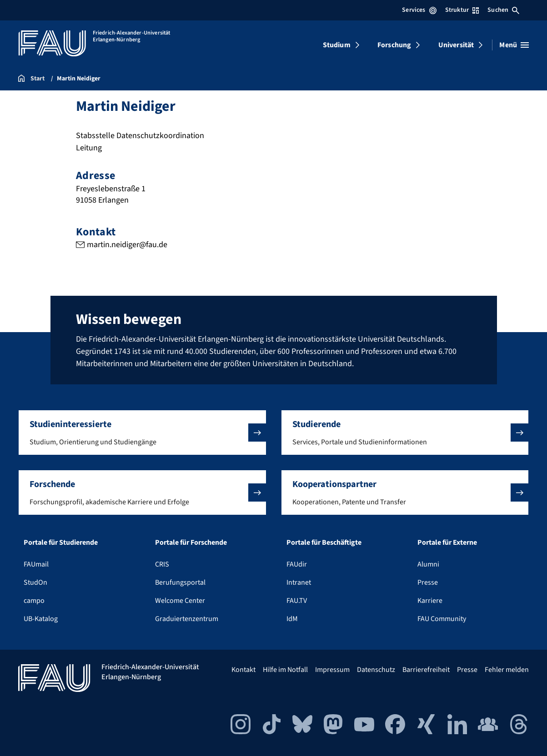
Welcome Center (180, 601)
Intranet (299, 582)
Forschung (394, 45)
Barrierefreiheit (426, 670)
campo (34, 601)
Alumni (428, 564)
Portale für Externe (447, 542)
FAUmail (36, 564)
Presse (428, 582)
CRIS (162, 564)
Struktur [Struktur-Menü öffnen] (462, 10)
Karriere (430, 601)
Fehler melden (507, 670)
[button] (142, 433)
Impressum (332, 670)
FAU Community (442, 619)
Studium (337, 45)
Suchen (503, 10)
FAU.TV (297, 601)
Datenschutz (376, 670)
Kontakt (243, 670)
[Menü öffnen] (514, 45)
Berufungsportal (180, 582)
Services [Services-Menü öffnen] (419, 10)
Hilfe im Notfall (285, 670)
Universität (456, 45)
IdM (292, 619)
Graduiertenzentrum (187, 619)
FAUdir (297, 564)
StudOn (35, 582)
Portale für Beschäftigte (324, 542)
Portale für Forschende (191, 542)
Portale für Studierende (61, 542)
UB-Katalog (41, 619)
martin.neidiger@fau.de (127, 245)
